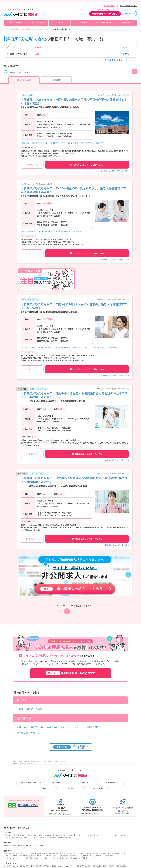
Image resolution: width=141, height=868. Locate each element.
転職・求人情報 (60, 835)
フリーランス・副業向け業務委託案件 (44, 838)
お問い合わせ (70, 788)
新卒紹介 (47, 866)
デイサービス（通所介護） (86, 727)
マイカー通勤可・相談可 (70, 143)
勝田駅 (29, 709)
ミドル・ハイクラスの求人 (84, 835)
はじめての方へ (61, 23)
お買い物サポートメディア (14, 858)
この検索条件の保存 (114, 60)
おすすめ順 (24, 80)
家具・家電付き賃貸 (32, 858)
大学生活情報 (90, 853)
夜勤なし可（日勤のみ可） (30, 300)
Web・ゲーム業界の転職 (20, 866)
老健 (49, 727)
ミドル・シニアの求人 (120, 835)
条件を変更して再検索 (71, 747)
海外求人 (70, 835)
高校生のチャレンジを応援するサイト (49, 853)
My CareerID (98, 856)
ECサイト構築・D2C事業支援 (69, 856)
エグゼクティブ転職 (73, 866)
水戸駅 (20, 709)
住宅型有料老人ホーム (28, 733)
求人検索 (83, 23)
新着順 (56, 80)
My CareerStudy (86, 856)
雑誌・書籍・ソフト (118, 853)
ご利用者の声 (105, 23)
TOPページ (17, 23)
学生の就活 (8, 835)
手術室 (34, 727)
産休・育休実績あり (53, 143)
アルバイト (99, 835)
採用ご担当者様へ (109, 6)
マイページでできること (128, 6)
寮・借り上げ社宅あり (29, 347)
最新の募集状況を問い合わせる (87, 454)
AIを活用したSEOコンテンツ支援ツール (54, 858)
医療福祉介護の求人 (65, 838)
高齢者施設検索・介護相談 (78, 858)
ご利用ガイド (39, 23)
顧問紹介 (111, 866)
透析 (42, 727)
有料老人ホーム (62, 727)
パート (108, 835)
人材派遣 (7, 866)
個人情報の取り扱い (111, 783)
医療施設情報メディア (112, 856)
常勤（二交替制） (27, 95)
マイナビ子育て (51, 856)
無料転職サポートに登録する (70, 673)
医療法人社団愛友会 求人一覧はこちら (116, 171)
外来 (26, 727)
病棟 (19, 727)
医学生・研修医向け (46, 835)
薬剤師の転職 (121, 866)
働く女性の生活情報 (103, 853)
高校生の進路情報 (10, 845)
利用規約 (43, 788)
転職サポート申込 (98, 788)
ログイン (129, 14)
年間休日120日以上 (87, 143)
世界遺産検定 (24, 856)
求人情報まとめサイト (11, 853)
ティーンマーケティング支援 (73, 853)
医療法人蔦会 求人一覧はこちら (118, 460)
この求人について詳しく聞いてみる (87, 165)
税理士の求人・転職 (100, 866)
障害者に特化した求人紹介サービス (17, 838)
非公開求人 (18, 72)
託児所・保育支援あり (29, 231)
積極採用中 (99, 143)
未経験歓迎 (25, 143)
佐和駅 (39, 709)
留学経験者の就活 (20, 835)
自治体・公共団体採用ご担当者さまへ (30, 783)
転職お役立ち (128, 23)
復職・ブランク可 (37, 143)
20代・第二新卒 (36, 866)
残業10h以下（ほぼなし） (82, 347)
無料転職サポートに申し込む (104, 14)
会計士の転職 (86, 866)
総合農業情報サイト (37, 856)
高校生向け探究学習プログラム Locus (31, 845)
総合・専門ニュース (28, 853)
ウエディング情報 (11, 856)
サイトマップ (84, 783)
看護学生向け (32, 835)
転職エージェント (58, 866)
